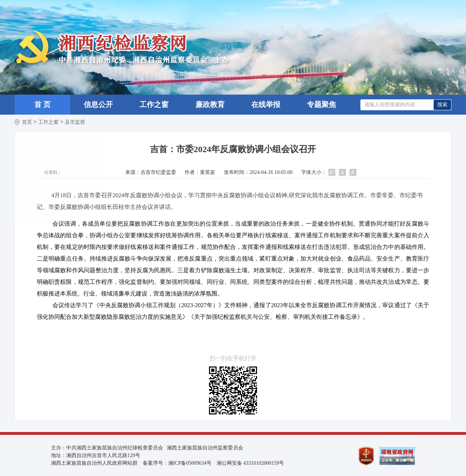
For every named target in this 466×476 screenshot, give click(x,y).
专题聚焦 (321, 104)
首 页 (42, 104)
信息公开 (98, 104)
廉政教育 (210, 104)
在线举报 (266, 104)
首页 (27, 122)
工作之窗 (154, 104)
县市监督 (75, 122)
